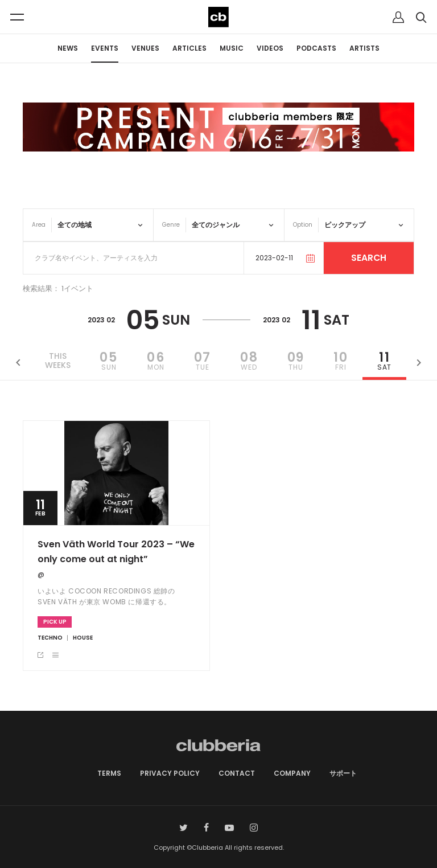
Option (303, 225)
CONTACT (237, 773)
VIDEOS (270, 48)
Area (39, 225)
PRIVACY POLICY (170, 773)
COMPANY (292, 773)
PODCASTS (316, 48)
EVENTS (105, 48)
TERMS (109, 773)
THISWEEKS (58, 361)
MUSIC (232, 48)
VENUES (145, 48)
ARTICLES (189, 48)
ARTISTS (364, 48)
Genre (171, 225)
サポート (343, 773)
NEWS (68, 48)
